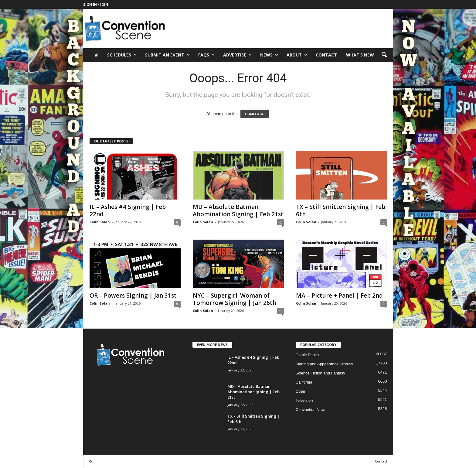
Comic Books (307, 355)
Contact (326, 55)
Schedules (122, 55)
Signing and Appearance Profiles (324, 364)
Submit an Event (167, 55)
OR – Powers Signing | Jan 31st (133, 295)
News (269, 55)
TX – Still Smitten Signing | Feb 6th (341, 210)
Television (304, 400)
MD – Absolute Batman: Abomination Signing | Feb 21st (238, 210)
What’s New (360, 55)
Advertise (237, 55)
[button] (384, 55)
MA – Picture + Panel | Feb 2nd (339, 295)
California (304, 382)
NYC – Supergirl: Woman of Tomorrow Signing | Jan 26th (235, 299)
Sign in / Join (96, 4)
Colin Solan (100, 222)
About (297, 55)
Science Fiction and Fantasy (320, 373)
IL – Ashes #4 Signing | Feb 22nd (128, 210)
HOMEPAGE (255, 114)
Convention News (311, 410)
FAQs (206, 55)
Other (301, 391)
